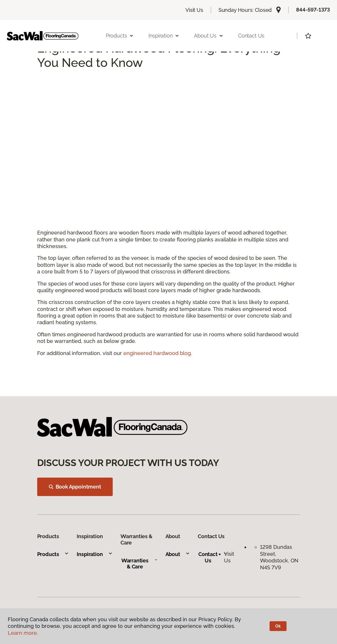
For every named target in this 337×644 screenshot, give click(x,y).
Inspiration (95, 554)
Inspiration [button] (164, 36)
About (178, 554)
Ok (278, 626)
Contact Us (251, 36)
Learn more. (23, 633)
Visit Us (194, 10)
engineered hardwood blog (157, 353)
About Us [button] (209, 36)
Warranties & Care (139, 564)
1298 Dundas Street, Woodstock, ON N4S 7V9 (279, 557)
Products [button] (120, 36)
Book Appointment (75, 487)
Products (53, 554)
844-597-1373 (313, 10)
